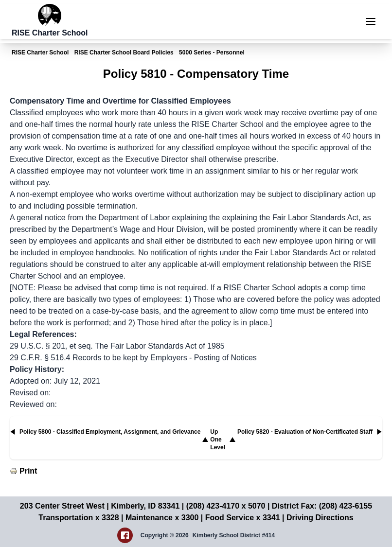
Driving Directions (320, 518)
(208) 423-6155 (346, 506)
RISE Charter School (40, 53)
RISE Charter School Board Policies (124, 53)
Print (28, 471)
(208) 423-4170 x (217, 506)
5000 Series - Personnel (212, 53)
